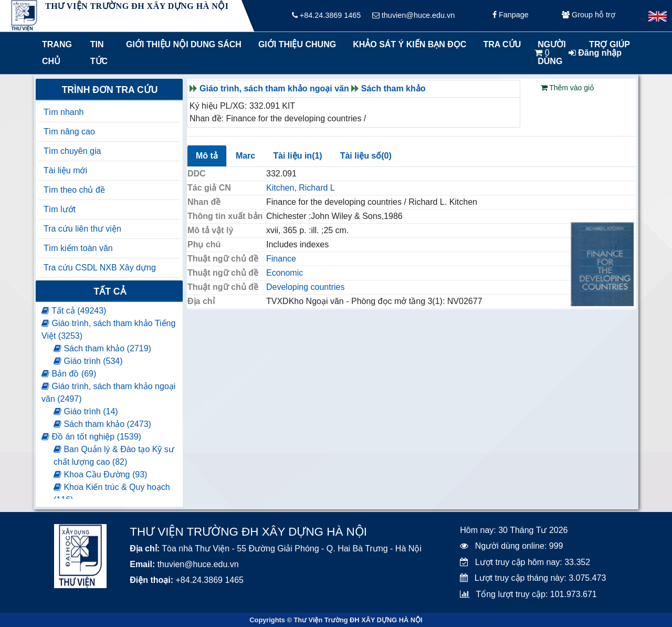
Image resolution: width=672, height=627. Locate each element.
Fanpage (511, 16)
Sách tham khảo (393, 88)
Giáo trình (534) (88, 361)
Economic (285, 273)
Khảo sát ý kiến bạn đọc (407, 44)
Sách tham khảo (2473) (102, 424)
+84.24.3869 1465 (326, 16)
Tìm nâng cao (69, 132)
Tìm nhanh (64, 112)
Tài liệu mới (65, 170)
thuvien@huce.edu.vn (413, 16)
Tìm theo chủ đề (74, 190)
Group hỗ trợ (589, 16)
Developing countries (305, 287)
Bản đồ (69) (69, 374)
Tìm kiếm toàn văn (78, 248)
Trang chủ (57, 53)
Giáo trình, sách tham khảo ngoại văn (274, 88)
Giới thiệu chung (297, 44)
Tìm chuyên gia (72, 151)
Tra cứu (502, 44)
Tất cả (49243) (74, 311)
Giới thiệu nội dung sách (181, 44)
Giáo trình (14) (86, 411)
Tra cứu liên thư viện (82, 229)
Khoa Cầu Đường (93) (100, 474)
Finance (281, 259)
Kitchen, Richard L (301, 188)
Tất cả (109, 291)
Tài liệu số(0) (366, 156)
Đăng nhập (595, 53)
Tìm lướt (60, 209)
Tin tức (99, 53)
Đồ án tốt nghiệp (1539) (91, 437)
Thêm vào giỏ (568, 88)
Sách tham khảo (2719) (102, 348)
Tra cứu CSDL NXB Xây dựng (100, 268)
